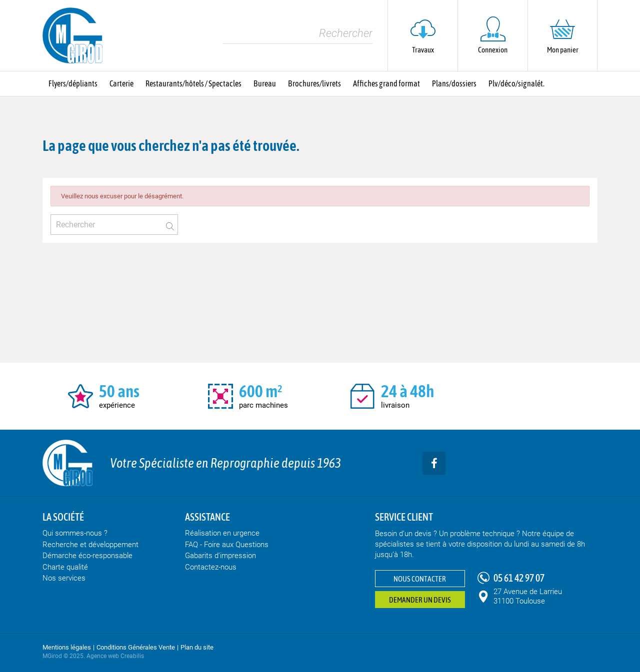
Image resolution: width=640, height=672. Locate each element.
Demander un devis (420, 600)
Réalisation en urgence (222, 533)
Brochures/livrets (314, 83)
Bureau (265, 83)
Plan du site (197, 647)
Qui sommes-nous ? (75, 533)
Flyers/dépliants (73, 83)
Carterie (121, 83)
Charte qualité (65, 567)
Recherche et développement (90, 545)
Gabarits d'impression (220, 556)
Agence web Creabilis (115, 656)
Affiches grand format (386, 83)
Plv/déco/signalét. (516, 83)
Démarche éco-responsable (87, 556)
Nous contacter (420, 579)
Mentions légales (67, 647)
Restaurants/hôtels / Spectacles (193, 83)
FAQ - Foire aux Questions (227, 545)
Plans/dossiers (454, 83)
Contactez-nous (211, 567)
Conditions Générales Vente (136, 647)
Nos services (64, 578)
